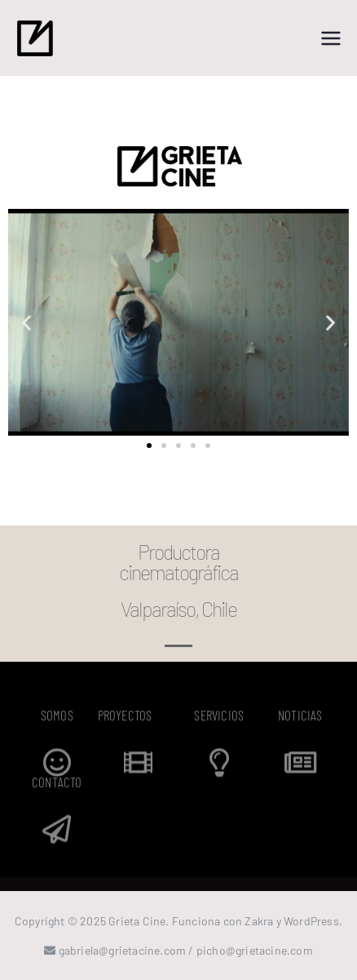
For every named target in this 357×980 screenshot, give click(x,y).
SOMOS (57, 717)
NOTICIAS (300, 717)
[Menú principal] (331, 38)
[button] (26, 323)
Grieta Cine (137, 921)
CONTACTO (57, 784)
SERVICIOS (219, 717)
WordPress (311, 921)
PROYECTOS (125, 717)
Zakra (259, 921)
